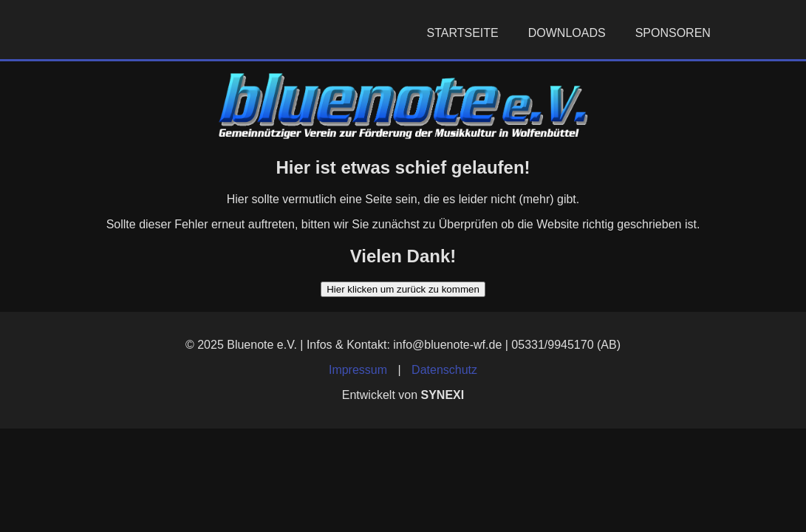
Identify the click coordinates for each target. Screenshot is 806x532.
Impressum (358, 370)
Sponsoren (673, 33)
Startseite (463, 33)
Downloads (567, 33)
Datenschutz (444, 370)
